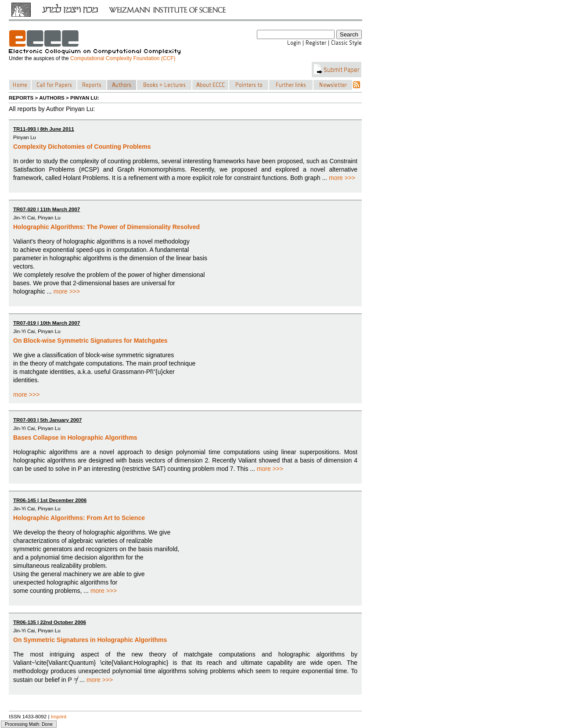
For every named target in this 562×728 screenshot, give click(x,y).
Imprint (59, 716)
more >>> (342, 178)
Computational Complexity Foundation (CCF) (123, 58)
